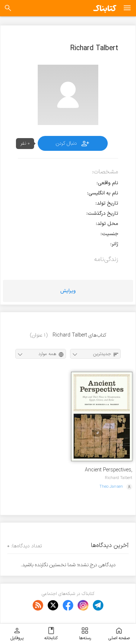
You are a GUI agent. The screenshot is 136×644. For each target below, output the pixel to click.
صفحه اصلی (119, 634)
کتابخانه (51, 634)
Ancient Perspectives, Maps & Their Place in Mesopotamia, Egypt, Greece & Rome (108, 470)
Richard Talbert (119, 478)
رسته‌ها (85, 634)
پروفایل (17, 634)
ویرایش (68, 291)
